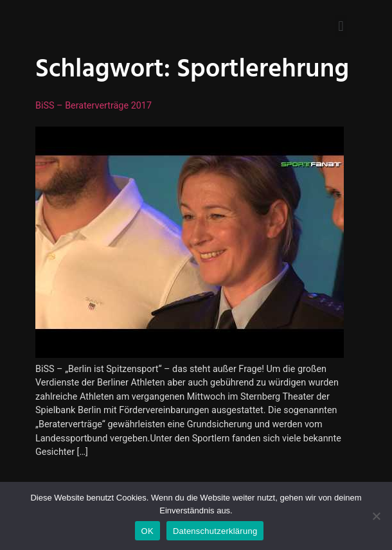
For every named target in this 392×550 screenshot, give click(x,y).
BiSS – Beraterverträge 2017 (94, 106)
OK (147, 531)
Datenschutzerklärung (215, 531)
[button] (341, 26)
